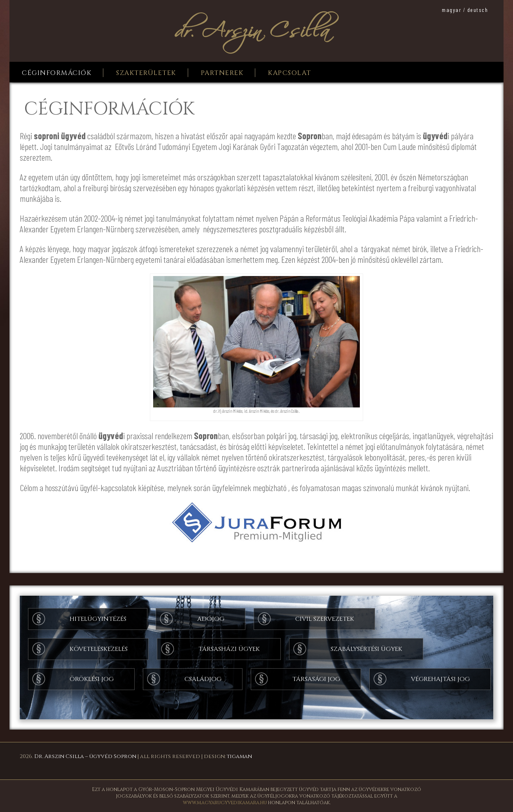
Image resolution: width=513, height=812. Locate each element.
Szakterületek (146, 73)
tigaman (239, 756)
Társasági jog (316, 679)
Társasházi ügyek (229, 649)
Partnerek (222, 73)
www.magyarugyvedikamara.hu (225, 803)
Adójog (211, 619)
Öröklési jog (92, 679)
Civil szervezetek (325, 619)
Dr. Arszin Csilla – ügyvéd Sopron (85, 756)
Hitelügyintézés (98, 619)
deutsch (478, 10)
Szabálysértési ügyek (366, 649)
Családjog (203, 679)
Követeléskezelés (99, 649)
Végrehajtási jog (440, 679)
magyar (451, 10)
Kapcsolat (290, 73)
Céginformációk (57, 73)
